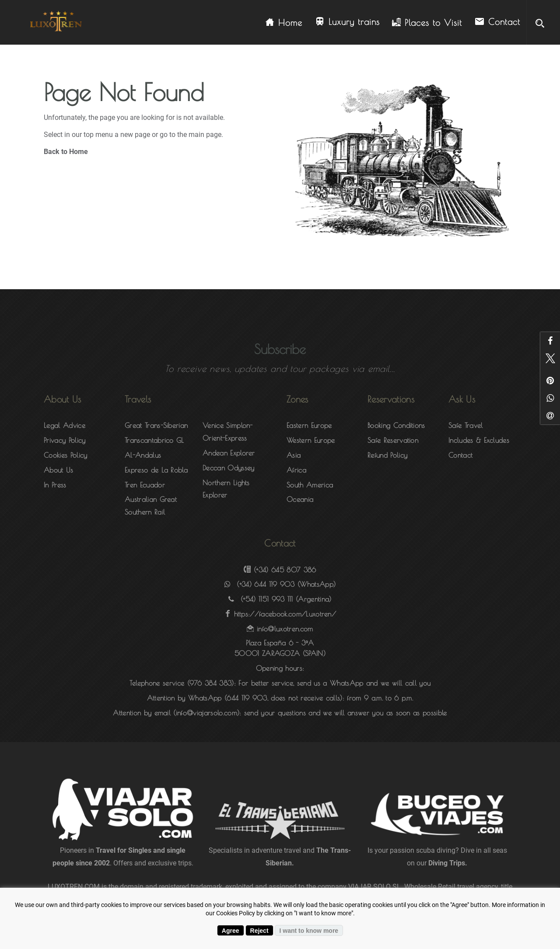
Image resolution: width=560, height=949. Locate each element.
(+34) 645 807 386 (285, 570)
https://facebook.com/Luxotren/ (285, 614)
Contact (497, 22)
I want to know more (309, 931)
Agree (231, 931)
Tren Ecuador (145, 485)
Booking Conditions (396, 425)
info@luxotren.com (285, 629)
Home (284, 23)
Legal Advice (65, 425)
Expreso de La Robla (156, 470)
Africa (296, 470)
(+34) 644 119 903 (266, 584)
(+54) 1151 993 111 (267, 599)
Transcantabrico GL (154, 440)
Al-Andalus (143, 455)
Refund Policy (387, 455)
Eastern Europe (309, 425)
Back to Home (66, 152)
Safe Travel (466, 425)
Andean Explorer (229, 453)
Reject (259, 931)
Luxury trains (347, 22)
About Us (59, 470)
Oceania (300, 499)
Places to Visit (427, 23)
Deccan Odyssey (228, 468)
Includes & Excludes (479, 440)
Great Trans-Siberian (156, 425)
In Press (55, 485)
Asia (294, 455)
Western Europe (311, 440)
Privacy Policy (65, 440)
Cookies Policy (65, 455)
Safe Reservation (393, 440)
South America (310, 485)
